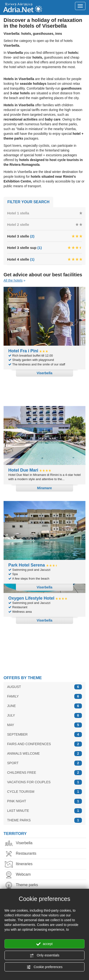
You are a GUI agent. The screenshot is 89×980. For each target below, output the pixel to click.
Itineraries (21, 861)
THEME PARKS (44, 817)
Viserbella (21, 840)
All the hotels (13, 280)
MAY (44, 721)
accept (44, 944)
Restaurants (23, 850)
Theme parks (24, 882)
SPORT (44, 760)
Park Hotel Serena (27, 538)
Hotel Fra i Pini (23, 351)
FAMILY (44, 693)
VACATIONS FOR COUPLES (44, 779)
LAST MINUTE (44, 807)
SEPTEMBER (44, 731)
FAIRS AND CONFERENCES (44, 740)
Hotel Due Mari (23, 447)
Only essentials (44, 955)
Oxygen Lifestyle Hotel (31, 634)
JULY (44, 712)
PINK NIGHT (44, 798)
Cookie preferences (44, 967)
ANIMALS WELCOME (44, 750)
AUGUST (44, 683)
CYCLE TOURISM (44, 788)
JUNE (44, 702)
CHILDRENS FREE (44, 769)
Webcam (20, 871)
